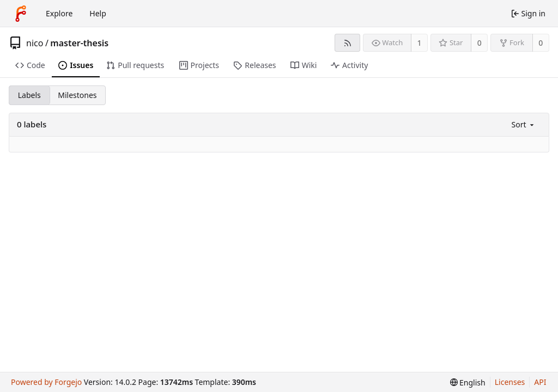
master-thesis (79, 43)
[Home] (21, 14)
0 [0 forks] (541, 43)
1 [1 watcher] (420, 43)
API (540, 382)
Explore (59, 13)
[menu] (524, 124)
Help (98, 13)
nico (35, 43)
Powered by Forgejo (46, 382)
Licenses (510, 382)
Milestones (77, 95)
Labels (29, 95)
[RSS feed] (347, 43)
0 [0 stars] (480, 43)
